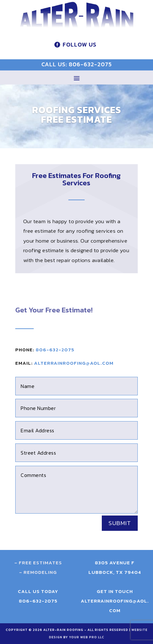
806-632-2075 (55, 350)
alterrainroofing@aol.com (74, 363)
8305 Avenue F (115, 563)
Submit (120, 523)
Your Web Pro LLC (87, 637)
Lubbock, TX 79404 (115, 572)
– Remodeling (38, 572)
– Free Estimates (38, 563)
